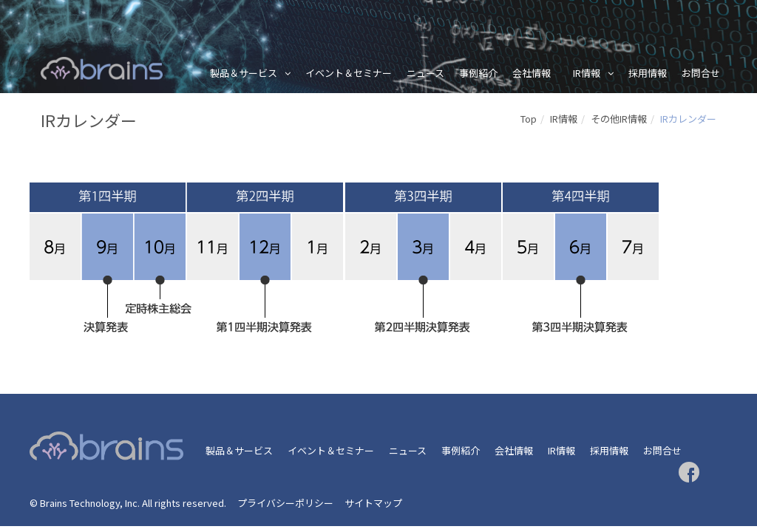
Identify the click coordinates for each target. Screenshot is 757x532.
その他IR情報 (619, 119)
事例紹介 (478, 73)
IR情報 (587, 73)
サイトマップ (373, 503)
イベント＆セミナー (349, 73)
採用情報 (648, 73)
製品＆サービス (244, 73)
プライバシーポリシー (285, 503)
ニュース (425, 73)
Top (529, 119)
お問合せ (701, 73)
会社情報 (532, 73)
